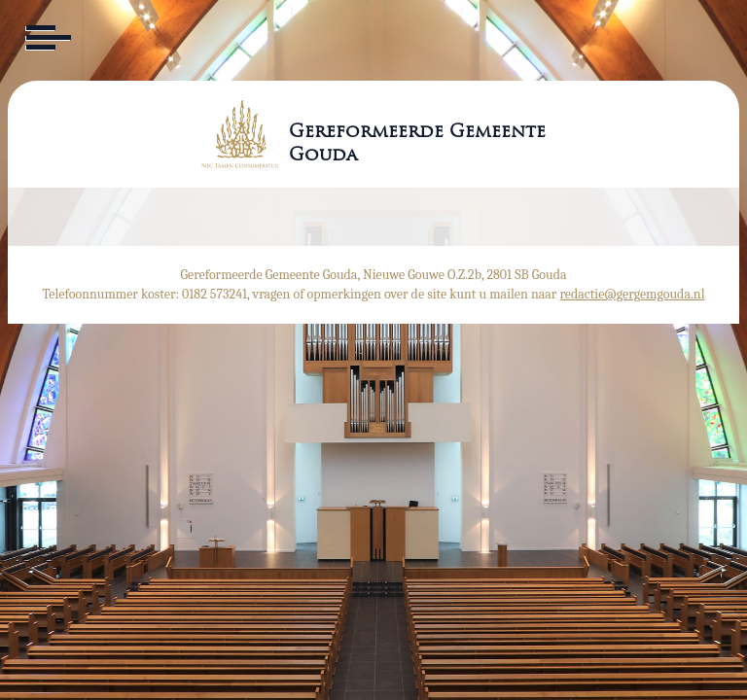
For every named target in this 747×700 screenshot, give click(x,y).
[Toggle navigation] (47, 38)
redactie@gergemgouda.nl (633, 294)
